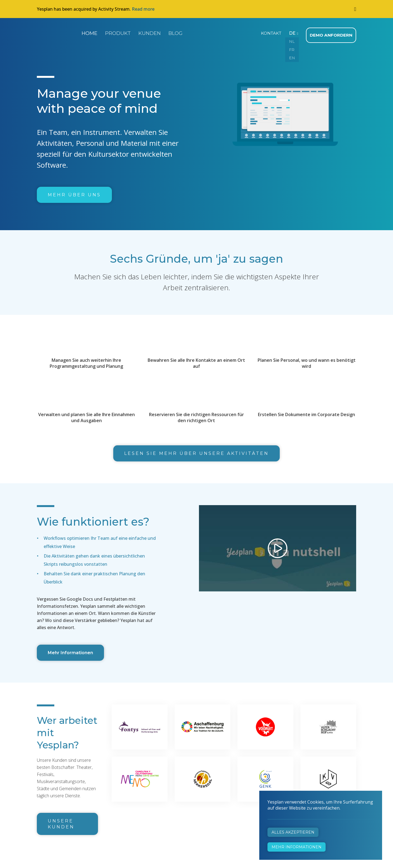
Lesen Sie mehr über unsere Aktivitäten (196, 451)
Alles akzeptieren (293, 832)
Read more (143, 9)
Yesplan (57, 32)
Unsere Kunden (61, 821)
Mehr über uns (74, 192)
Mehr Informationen (70, 650)
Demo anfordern (332, 33)
